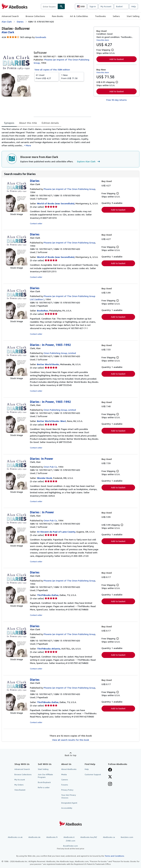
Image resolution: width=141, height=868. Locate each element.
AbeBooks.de (34, 837)
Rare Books (58, 16)
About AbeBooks (69, 769)
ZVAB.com (70, 841)
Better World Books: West (51, 421)
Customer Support (93, 774)
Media (64, 774)
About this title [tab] (28, 123)
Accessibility (67, 808)
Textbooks (100, 16)
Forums (65, 785)
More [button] (28, 145)
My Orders (19, 785)
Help (134, 6)
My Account (106, 6)
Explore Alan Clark (89, 161)
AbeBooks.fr (52, 837)
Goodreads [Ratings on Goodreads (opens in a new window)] (41, 37)
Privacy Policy (67, 790)
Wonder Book (45, 478)
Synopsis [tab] (9, 123)
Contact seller (36, 223)
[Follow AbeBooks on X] (110, 777)
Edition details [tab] (50, 123)
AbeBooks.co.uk (15, 837)
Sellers (116, 16)
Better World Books (48, 364)
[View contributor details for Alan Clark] (8, 32)
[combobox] (49, 6)
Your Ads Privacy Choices (69, 796)
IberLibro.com (127, 837)
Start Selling (133, 16)
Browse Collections (35, 16)
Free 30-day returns (117, 100)
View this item (103, 40)
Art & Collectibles (79, 16)
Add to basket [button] (117, 59)
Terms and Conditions (114, 856)
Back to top (71, 755)
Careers (65, 780)
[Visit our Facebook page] (110, 770)
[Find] (61, 6)
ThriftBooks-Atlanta (49, 649)
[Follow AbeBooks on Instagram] (110, 784)
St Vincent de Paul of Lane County (56, 532)
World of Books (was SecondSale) (56, 203)
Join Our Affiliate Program (45, 776)
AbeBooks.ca (109, 837)
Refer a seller (44, 787)
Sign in (93, 6)
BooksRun (43, 311)
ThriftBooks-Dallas (48, 595)
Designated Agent (69, 803)
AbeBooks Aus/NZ (89, 837)
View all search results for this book (71, 740)
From (47, 76)
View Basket (20, 790)
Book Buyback (44, 782)
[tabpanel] (46, 137)
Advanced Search (10, 16)
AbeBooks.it (69, 837)
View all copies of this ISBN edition (52, 70)
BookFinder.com (70, 847)
